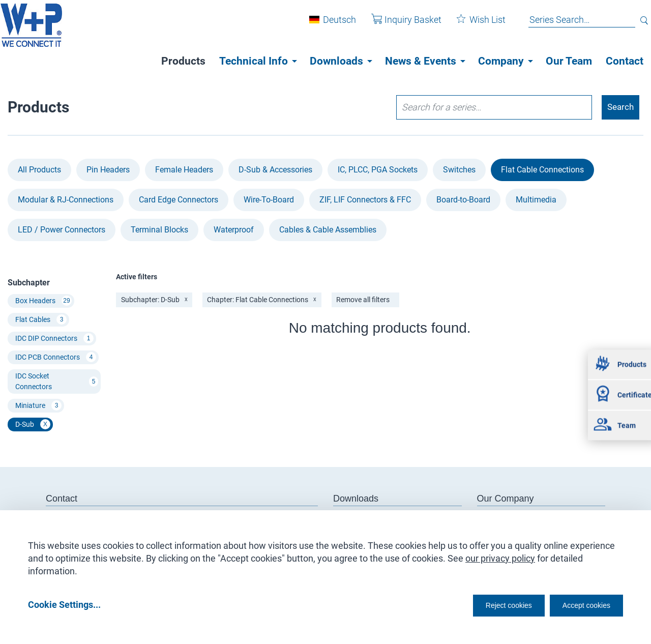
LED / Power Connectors (62, 230)
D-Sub (33, 425)
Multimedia (536, 200)
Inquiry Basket (399, 25)
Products (183, 61)
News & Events (421, 61)
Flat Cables (41, 320)
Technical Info (254, 61)
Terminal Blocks (159, 230)
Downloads (336, 61)
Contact (625, 61)
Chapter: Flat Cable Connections (263, 301)
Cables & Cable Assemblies (328, 230)
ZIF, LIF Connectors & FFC (365, 200)
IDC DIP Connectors (54, 339)
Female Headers (184, 170)
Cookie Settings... (64, 604)
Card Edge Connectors (179, 200)
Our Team (569, 61)
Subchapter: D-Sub (154, 301)
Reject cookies (483, 604)
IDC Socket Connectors (57, 382)
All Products (39, 170)
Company (501, 61)
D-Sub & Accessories (275, 170)
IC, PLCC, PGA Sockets (378, 170)
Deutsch (332, 25)
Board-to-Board (463, 200)
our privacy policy (500, 555)
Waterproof (234, 230)
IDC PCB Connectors (56, 358)
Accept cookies (580, 604)
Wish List (474, 25)
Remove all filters (364, 301)
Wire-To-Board (269, 200)
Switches (459, 170)
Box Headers (43, 302)
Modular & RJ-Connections (66, 200)
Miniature (38, 406)
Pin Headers (108, 170)
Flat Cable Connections (542, 170)
